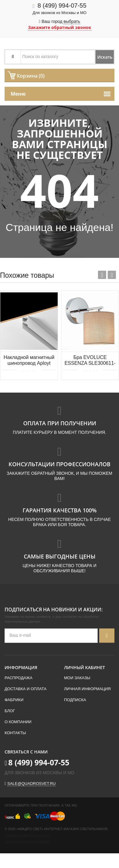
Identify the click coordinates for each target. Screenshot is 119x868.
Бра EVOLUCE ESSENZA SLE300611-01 (90, 361)
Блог (10, 711)
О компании (18, 722)
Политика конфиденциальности (28, 835)
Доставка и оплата (25, 689)
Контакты (15, 733)
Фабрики (14, 700)
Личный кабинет (85, 667)
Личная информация (87, 689)
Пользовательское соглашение (27, 842)
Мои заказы (77, 678)
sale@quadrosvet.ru (31, 784)
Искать (105, 57)
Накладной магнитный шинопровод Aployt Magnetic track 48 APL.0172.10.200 (29, 361)
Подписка (75, 700)
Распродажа (18, 678)
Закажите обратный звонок (60, 27)
